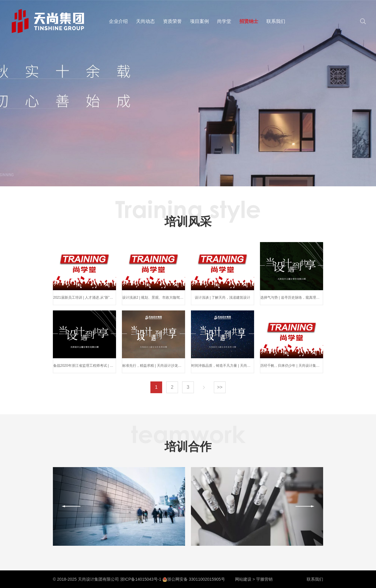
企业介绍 (118, 21)
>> (220, 387)
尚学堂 (224, 21)
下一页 (204, 387)
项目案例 (199, 21)
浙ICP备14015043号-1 (141, 579)
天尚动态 (145, 21)
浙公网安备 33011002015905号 (194, 579)
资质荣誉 (172, 21)
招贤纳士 (249, 21)
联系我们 (276, 21)
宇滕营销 (264, 579)
